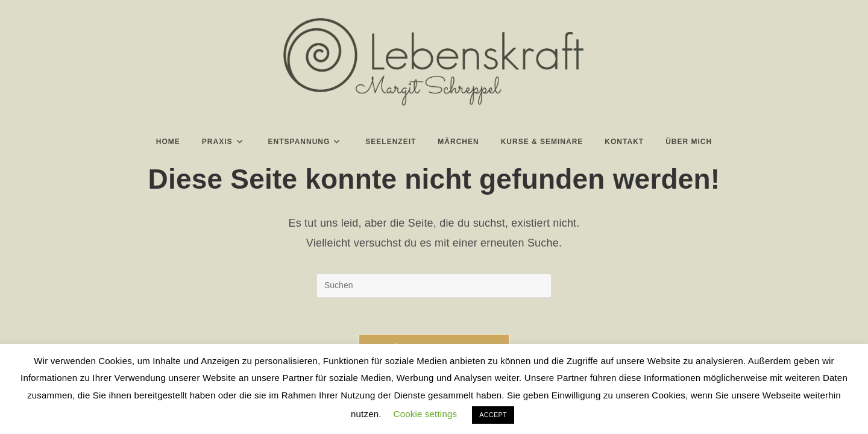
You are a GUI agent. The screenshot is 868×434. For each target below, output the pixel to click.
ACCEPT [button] (493, 415)
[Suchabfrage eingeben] (434, 286)
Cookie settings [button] (426, 414)
